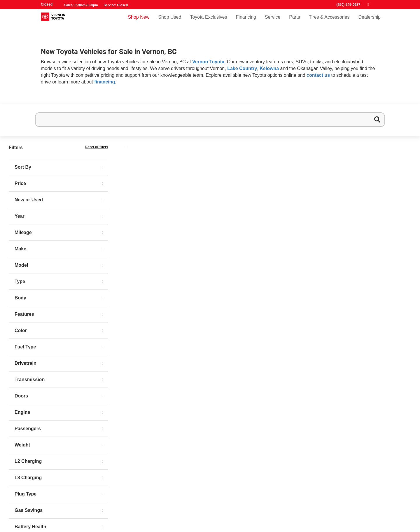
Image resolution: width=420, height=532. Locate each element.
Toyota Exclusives (208, 22)
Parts (294, 22)
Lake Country (242, 68)
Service (273, 22)
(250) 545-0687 (348, 5)
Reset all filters (96, 147)
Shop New (139, 22)
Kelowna (269, 68)
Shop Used (170, 22)
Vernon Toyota (208, 62)
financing (105, 82)
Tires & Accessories (329, 22)
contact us (318, 75)
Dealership (370, 22)
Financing (246, 22)
